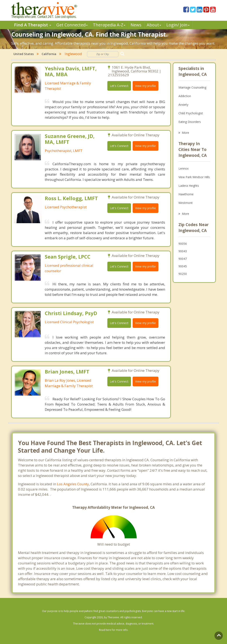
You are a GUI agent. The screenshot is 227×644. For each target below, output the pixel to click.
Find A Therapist (33, 25)
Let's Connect (119, 86)
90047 (183, 259)
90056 (183, 244)
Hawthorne (186, 194)
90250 (183, 274)
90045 (183, 266)
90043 (183, 251)
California (49, 54)
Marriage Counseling (192, 87)
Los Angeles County (73, 484)
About (154, 25)
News (136, 25)
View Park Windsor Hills (194, 177)
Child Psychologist (191, 113)
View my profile (146, 86)
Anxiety (183, 105)
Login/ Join (178, 25)
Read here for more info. (114, 630)
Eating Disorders (190, 122)
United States (24, 54)
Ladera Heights (189, 186)
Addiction (185, 96)
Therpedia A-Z (109, 25)
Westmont (186, 203)
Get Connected (72, 25)
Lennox (183, 168)
